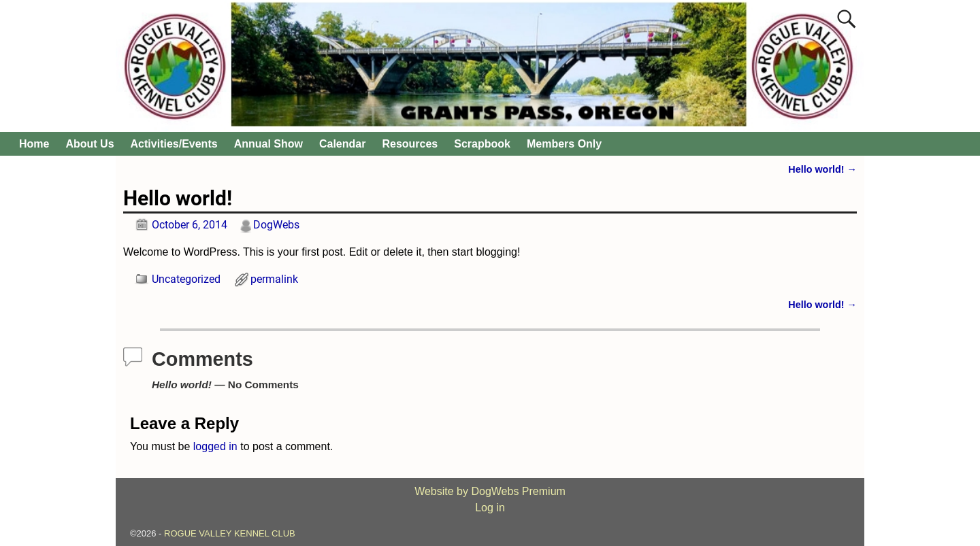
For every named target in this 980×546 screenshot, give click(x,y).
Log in (490, 508)
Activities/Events (174, 144)
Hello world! (822, 169)
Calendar (342, 144)
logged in (215, 446)
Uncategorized (186, 279)
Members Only (564, 144)
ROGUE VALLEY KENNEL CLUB (230, 533)
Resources (410, 144)
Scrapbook (482, 144)
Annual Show (268, 144)
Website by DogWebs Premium (490, 491)
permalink (274, 279)
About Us (89, 144)
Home (34, 144)
